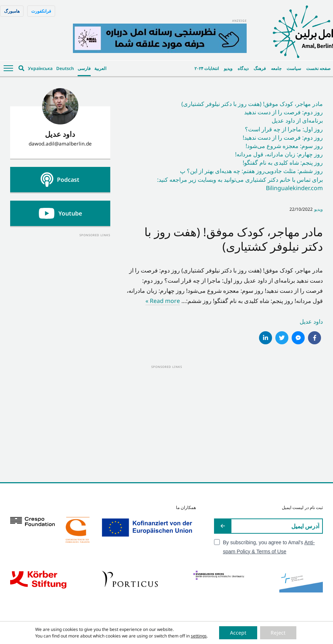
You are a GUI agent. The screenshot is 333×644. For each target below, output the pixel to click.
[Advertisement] (60, 283)
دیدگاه (243, 68)
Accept (238, 633)
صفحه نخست (318, 68)
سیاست (294, 68)
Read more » (163, 301)
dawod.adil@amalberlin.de (60, 143)
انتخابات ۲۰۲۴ (207, 68)
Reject (278, 633)
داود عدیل (311, 321)
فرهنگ (260, 68)
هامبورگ (12, 11)
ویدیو (228, 68)
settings (198, 636)
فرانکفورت (41, 11)
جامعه (276, 68)
